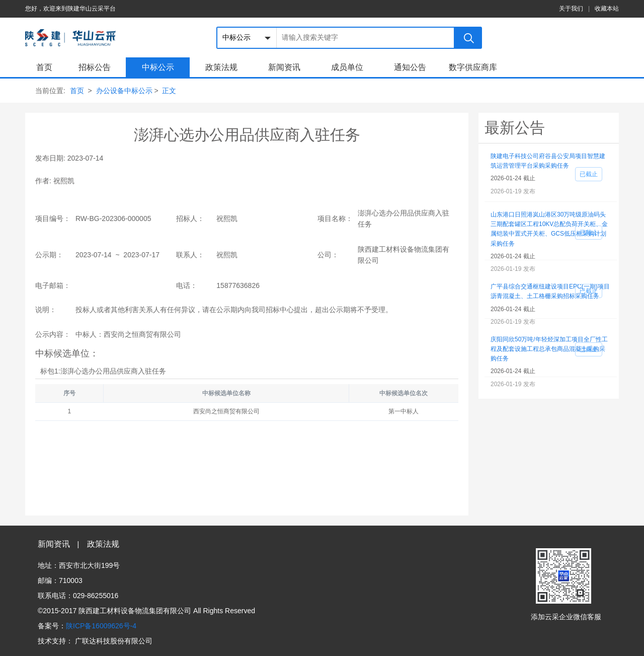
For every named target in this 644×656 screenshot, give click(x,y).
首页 (44, 67)
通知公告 (410, 67)
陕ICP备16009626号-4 (101, 626)
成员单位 (347, 67)
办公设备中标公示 (124, 91)
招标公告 (95, 67)
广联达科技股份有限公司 (114, 641)
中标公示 (158, 67)
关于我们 (571, 9)
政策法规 (221, 67)
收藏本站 (607, 9)
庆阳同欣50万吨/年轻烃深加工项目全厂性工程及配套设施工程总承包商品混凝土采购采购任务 (549, 349)
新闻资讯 (284, 67)
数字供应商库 (473, 67)
